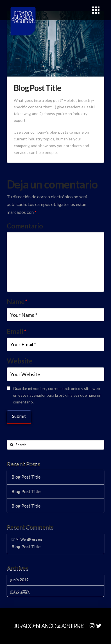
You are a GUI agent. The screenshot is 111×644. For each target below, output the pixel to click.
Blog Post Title (26, 477)
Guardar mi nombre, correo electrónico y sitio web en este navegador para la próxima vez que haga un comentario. (57, 395)
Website (20, 361)
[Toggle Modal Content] (96, 10)
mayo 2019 (20, 591)
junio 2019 (20, 579)
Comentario (25, 226)
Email (16, 331)
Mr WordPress (27, 539)
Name (17, 301)
